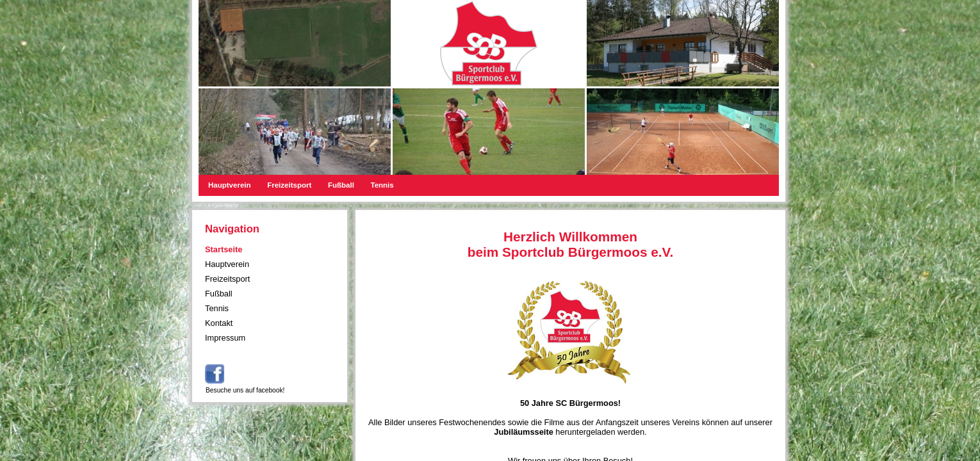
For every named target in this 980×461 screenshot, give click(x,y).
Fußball (341, 185)
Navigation (232, 229)
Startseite (224, 249)
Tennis (382, 185)
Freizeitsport (289, 185)
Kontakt (219, 323)
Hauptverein (230, 185)
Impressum (225, 338)
